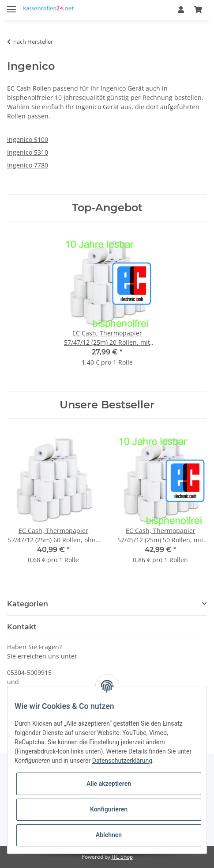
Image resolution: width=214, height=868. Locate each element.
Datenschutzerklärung (122, 761)
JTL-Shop (122, 857)
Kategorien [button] (28, 604)
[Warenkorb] (198, 10)
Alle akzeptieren (109, 784)
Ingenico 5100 (28, 139)
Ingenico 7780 (28, 165)
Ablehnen (109, 835)
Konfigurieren (109, 809)
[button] (181, 10)
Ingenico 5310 (28, 152)
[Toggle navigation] (11, 6)
